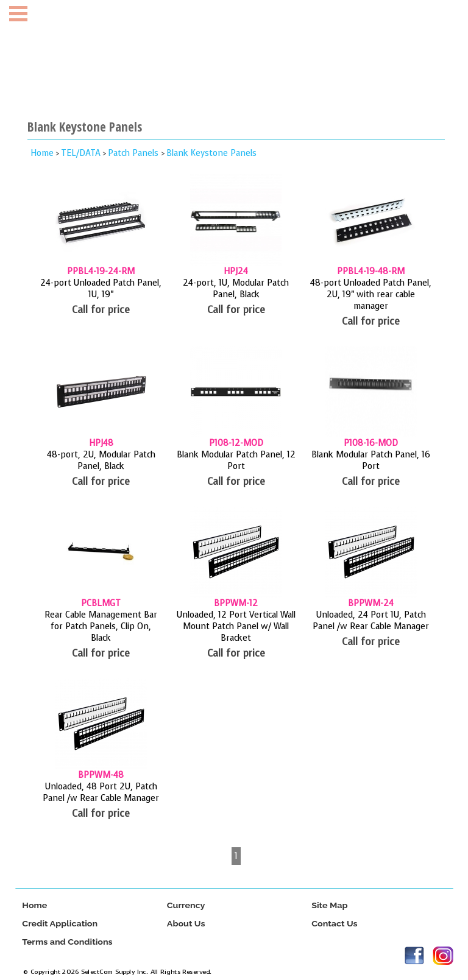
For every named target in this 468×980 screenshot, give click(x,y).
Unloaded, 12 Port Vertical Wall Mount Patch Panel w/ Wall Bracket (236, 626)
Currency (186, 905)
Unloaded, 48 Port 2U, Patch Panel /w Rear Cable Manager (101, 792)
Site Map (329, 905)
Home (42, 153)
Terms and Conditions (67, 942)
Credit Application (60, 924)
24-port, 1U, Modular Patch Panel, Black (236, 289)
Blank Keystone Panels (211, 153)
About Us (186, 924)
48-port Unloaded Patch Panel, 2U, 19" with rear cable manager (371, 294)
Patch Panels (134, 153)
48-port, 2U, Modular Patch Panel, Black (101, 460)
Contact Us (334, 924)
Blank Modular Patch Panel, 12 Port (236, 460)
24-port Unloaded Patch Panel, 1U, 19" (101, 289)
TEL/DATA (81, 153)
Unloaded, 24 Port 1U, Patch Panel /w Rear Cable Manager (371, 621)
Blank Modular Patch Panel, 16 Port (371, 460)
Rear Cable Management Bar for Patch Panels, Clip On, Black (101, 626)
